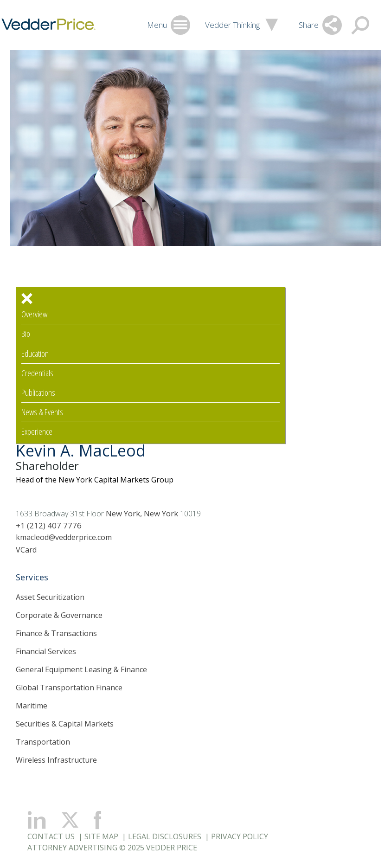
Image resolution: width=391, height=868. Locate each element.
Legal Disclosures (165, 836)
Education (35, 354)
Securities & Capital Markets (65, 724)
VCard (26, 550)
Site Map (101, 836)
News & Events (42, 412)
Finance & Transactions (56, 633)
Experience (37, 432)
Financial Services (46, 651)
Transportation (43, 742)
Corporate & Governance (59, 615)
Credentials (37, 373)
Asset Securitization (50, 597)
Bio (26, 334)
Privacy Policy (240, 836)
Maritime (32, 706)
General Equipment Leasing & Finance (81, 669)
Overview (34, 314)
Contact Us (51, 836)
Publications (38, 393)
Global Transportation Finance (69, 688)
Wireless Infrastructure (56, 760)
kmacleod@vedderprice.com (64, 537)
